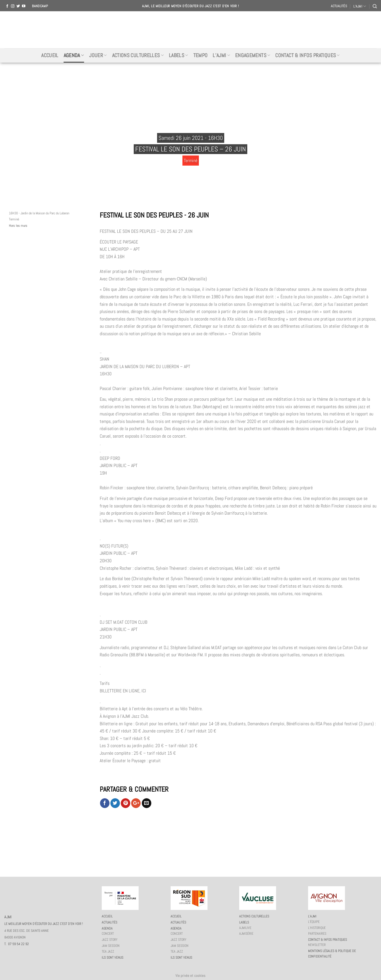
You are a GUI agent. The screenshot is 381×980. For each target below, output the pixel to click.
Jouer (98, 55)
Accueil (50, 55)
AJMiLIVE (245, 928)
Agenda (74, 55)
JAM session (111, 946)
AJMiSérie (246, 934)
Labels (179, 55)
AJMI (190, 30)
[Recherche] (375, 6)
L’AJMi (221, 55)
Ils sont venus (113, 957)
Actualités (339, 6)
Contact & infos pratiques (307, 55)
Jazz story (110, 940)
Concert (108, 934)
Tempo (201, 55)
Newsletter (317, 945)
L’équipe (314, 922)
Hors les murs (18, 226)
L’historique (317, 928)
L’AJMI (360, 6)
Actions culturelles (138, 55)
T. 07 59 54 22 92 (17, 944)
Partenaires (317, 934)
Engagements (253, 55)
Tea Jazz (108, 951)
